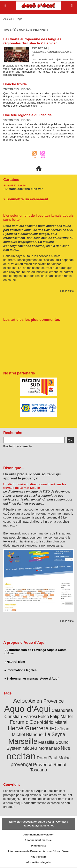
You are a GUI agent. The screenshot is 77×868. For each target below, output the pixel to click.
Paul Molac (59, 758)
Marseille (23, 741)
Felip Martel (61, 716)
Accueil (8, 19)
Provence (43, 765)
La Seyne (55, 734)
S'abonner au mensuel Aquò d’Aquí (31, 678)
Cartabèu (11, 180)
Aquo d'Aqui (27, 709)
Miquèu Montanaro (41, 748)
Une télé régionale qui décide (27, 115)
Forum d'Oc (23, 722)
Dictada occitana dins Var (24, 189)
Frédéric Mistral (52, 722)
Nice (66, 748)
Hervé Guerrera (28, 728)
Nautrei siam (15, 662)
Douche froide (15, 84)
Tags (19, 19)
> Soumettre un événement (26, 199)
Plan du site (38, 846)
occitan (21, 756)
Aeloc (20, 701)
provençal (21, 764)
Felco (44, 716)
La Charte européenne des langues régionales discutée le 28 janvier (32, 41)
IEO (54, 728)
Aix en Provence (46, 701)
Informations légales (21, 670)
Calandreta (62, 710)
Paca (42, 758)
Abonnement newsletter (38, 835)
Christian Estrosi (21, 716)
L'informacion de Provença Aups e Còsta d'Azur (36, 652)
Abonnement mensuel (39, 840)
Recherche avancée (18, 446)
